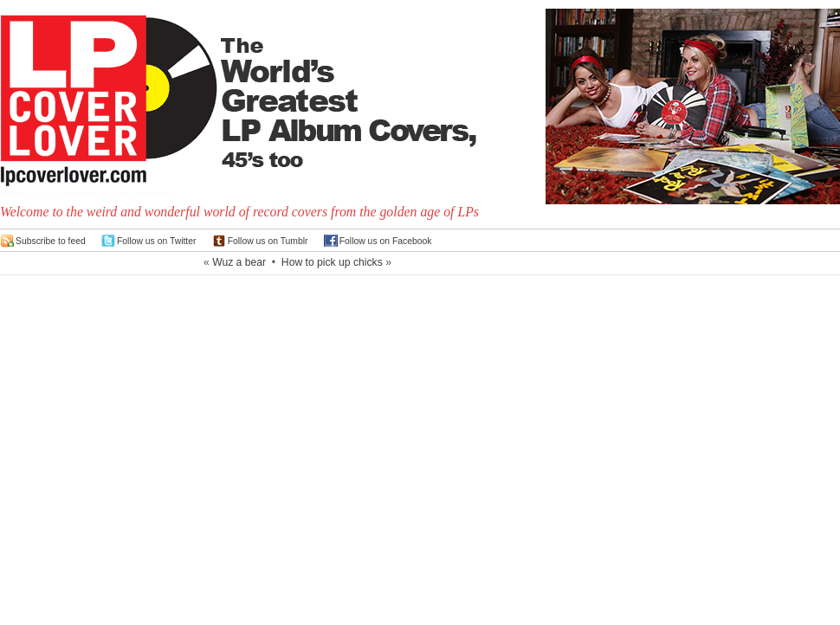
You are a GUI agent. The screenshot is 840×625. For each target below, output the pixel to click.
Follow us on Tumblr (268, 241)
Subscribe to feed (51, 241)
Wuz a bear (239, 262)
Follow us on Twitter (157, 241)
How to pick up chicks (332, 262)
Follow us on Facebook (386, 241)
